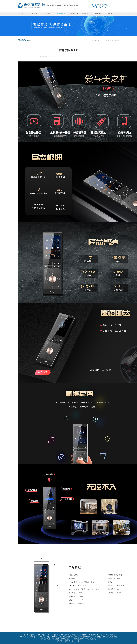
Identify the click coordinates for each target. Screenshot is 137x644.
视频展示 (73, 14)
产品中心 (60, 14)
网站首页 (22, 14)
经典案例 (85, 14)
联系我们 (110, 14)
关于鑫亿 (35, 14)
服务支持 (98, 14)
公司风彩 (47, 14)
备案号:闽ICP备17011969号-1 (72, 641)
